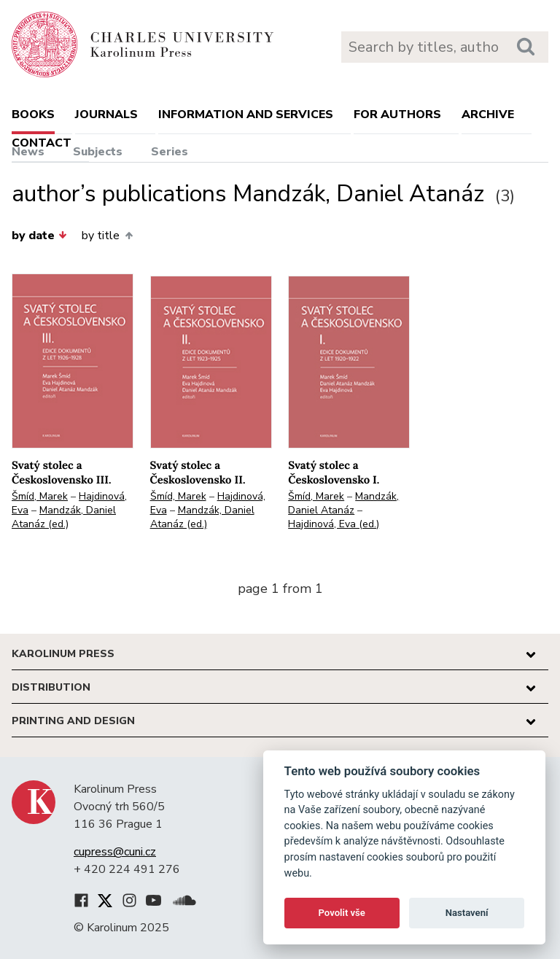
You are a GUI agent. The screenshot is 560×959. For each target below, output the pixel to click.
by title (107, 236)
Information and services (246, 114)
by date (39, 236)
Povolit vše (342, 913)
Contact (42, 143)
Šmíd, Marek (40, 496)
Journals (106, 114)
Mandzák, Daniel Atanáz (343, 503)
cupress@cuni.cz (115, 852)
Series (170, 152)
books (33, 114)
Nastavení (467, 913)
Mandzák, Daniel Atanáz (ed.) (64, 517)
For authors (397, 114)
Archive (488, 114)
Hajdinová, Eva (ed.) (334, 524)
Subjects (98, 152)
